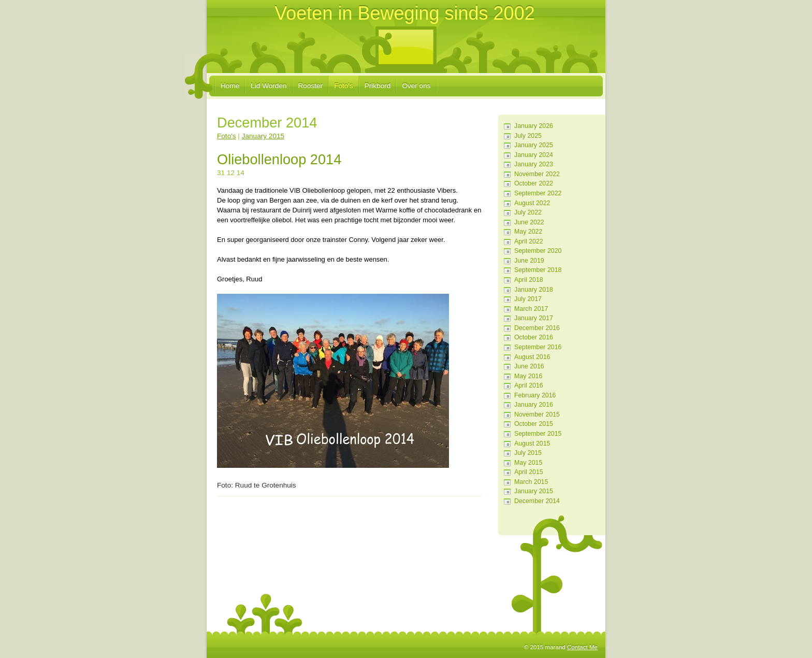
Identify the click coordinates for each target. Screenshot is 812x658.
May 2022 (528, 232)
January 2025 (534, 145)
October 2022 (534, 183)
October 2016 (534, 337)
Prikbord (378, 86)
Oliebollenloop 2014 (279, 159)
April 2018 (529, 280)
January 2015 (534, 491)
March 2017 (531, 309)
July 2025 (528, 136)
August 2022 (532, 203)
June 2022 (529, 222)
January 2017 (534, 318)
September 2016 (538, 347)
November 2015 (537, 414)
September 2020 (538, 251)
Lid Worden (269, 86)
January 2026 (534, 126)
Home (230, 86)
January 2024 (534, 155)
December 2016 (537, 328)
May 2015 (528, 463)
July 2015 (528, 453)
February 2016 (535, 395)
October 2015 (534, 424)
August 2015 (532, 444)
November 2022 (537, 174)
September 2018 (538, 270)
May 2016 (528, 376)
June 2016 (529, 366)
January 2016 (534, 405)
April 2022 (529, 241)
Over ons (416, 86)
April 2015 (529, 472)
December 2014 (537, 501)
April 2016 (529, 385)
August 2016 (532, 357)
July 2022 (528, 212)
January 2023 (534, 164)
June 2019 (529, 261)
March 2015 (531, 482)
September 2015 (538, 434)
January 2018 (534, 290)
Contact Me (582, 647)
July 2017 (528, 299)
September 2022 (538, 193)
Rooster (311, 86)
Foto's (344, 86)
